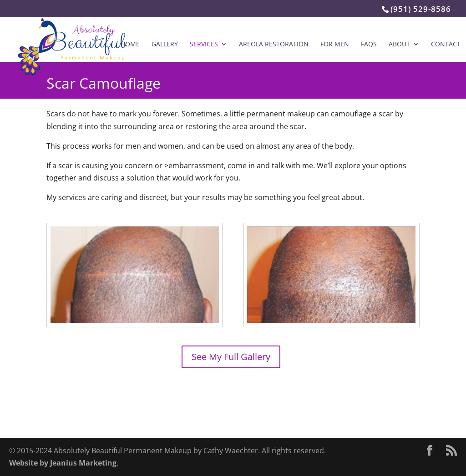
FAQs (369, 45)
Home (130, 45)
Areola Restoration (274, 45)
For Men (335, 45)
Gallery (165, 45)
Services (204, 45)
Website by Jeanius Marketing (63, 463)
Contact (446, 45)
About (399, 45)
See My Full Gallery (231, 357)
